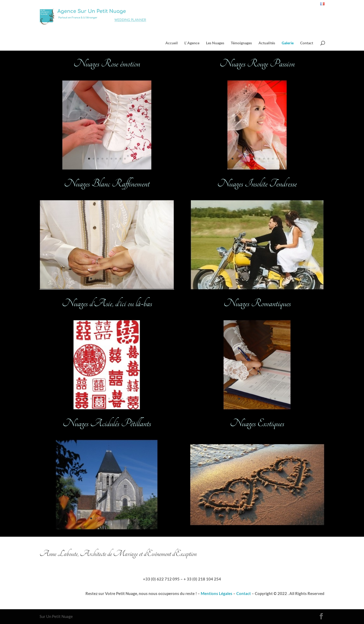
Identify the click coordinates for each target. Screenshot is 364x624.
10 (127, 399)
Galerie (288, 43)
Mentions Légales (217, 593)
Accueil (172, 43)
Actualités (267, 43)
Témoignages (241, 43)
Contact (307, 43)
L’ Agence (192, 43)
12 (282, 159)
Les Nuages (215, 43)
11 (277, 159)
